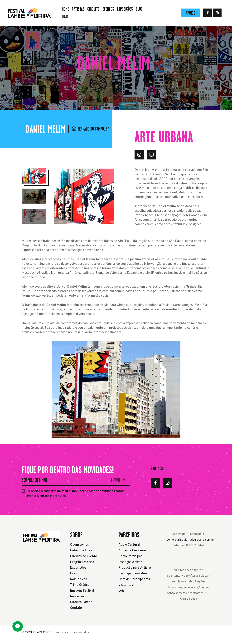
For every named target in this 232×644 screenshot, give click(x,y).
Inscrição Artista (130, 562)
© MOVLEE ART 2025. (36, 633)
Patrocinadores (81, 551)
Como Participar (130, 556)
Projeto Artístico (82, 562)
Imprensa (77, 597)
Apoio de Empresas (132, 551)
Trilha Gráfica (80, 585)
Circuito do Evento (84, 556)
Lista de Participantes (134, 579)
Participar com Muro (133, 574)
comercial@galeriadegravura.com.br (190, 540)
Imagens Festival (82, 591)
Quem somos (79, 545)
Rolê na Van (79, 579)
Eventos (76, 574)
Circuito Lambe (81, 602)
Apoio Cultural (129, 545)
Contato (76, 608)
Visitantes (126, 585)
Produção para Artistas (135, 568)
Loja (121, 591)
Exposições (78, 568)
